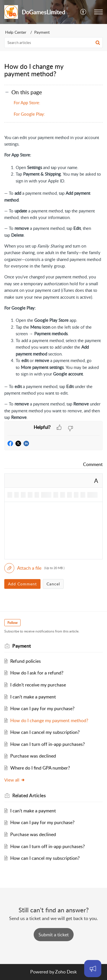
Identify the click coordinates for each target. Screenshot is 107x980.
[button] (83, 12)
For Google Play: (29, 114)
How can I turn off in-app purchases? (48, 744)
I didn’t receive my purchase (38, 685)
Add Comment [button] (22, 584)
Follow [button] (12, 623)
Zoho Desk (66, 972)
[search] (53, 43)
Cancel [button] (53, 584)
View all (15, 780)
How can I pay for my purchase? (42, 708)
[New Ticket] (54, 935)
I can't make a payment (33, 697)
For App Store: (27, 103)
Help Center (16, 32)
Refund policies (26, 661)
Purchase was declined (33, 756)
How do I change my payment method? (49, 720)
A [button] (96, 481)
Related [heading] (29, 796)
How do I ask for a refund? (37, 673)
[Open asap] (93, 969)
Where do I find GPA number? (40, 768)
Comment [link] (93, 464)
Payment (42, 32)
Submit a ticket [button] (54, 935)
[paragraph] (53, 278)
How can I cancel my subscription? (45, 732)
